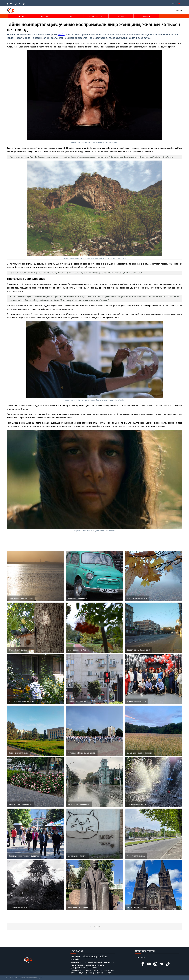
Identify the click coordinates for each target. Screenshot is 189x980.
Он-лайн (146, 16)
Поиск (179, 11)
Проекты (69, 16)
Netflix (61, 34)
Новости (44, 16)
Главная (20, 16)
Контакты (140, 958)
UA (174, 4)
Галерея (121, 16)
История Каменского (96, 16)
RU (179, 4)
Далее (99, 927)
